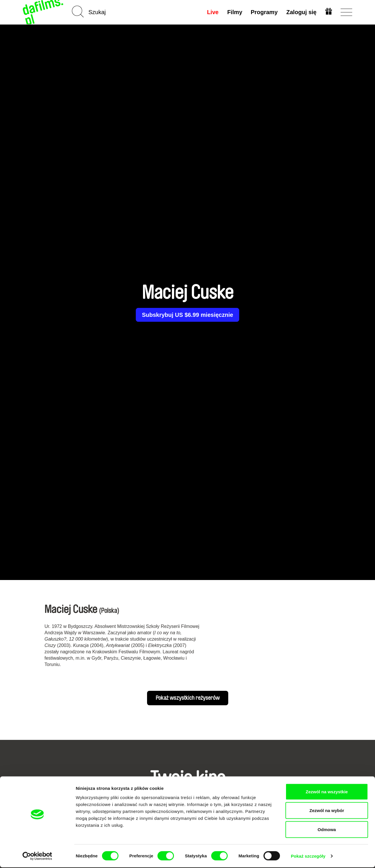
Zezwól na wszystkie (327, 792)
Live (212, 12)
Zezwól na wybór (327, 811)
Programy (264, 12)
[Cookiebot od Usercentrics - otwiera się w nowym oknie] (37, 857)
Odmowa (327, 830)
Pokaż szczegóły (308, 857)
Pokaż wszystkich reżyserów (188, 698)
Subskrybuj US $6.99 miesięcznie (188, 315)
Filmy (234, 12)
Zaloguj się (301, 12)
